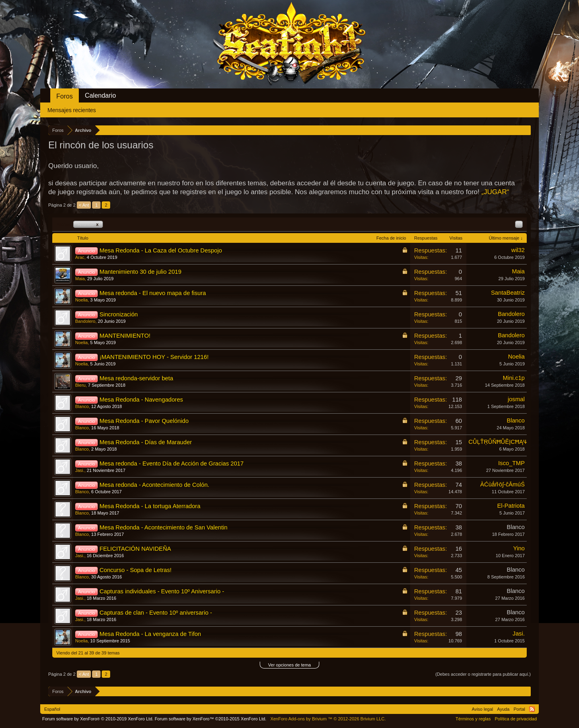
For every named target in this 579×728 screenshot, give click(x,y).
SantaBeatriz (508, 293)
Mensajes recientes (72, 110)
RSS (532, 709)
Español (52, 709)
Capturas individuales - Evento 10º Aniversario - (162, 591)
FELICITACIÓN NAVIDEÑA (135, 549)
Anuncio (88, 224)
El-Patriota (511, 506)
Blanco (82, 406)
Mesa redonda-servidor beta (136, 378)
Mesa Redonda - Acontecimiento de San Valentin (163, 527)
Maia (80, 279)
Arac (80, 257)
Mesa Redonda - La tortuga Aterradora (150, 506)
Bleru (80, 385)
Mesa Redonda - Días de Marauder (146, 442)
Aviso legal (482, 709)
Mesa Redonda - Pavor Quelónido (144, 421)
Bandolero (85, 321)
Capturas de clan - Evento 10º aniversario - (156, 613)
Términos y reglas (473, 719)
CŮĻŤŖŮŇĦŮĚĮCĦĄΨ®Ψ (503, 442)
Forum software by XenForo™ (211, 719)
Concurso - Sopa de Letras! (135, 570)
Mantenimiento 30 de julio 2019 (140, 272)
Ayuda (503, 709)
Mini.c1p (514, 378)
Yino (519, 548)
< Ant (84, 205)
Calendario (100, 95)
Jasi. (80, 470)
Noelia (81, 300)
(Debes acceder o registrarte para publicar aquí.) (483, 674)
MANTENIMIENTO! (125, 336)
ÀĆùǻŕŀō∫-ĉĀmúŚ (502, 484)
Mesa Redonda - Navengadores (141, 400)
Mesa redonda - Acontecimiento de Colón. (154, 485)
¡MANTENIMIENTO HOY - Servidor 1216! (154, 357)
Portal (519, 709)
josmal (516, 399)
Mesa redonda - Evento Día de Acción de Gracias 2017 (171, 463)
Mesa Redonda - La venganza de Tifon (150, 634)
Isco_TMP (511, 463)
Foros (65, 96)
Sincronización (118, 314)
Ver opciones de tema (289, 665)
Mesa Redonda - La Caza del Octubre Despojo (161, 250)
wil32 (518, 250)
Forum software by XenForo (98, 719)
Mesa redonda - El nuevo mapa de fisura (153, 293)
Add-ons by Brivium (328, 719)
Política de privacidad (516, 719)
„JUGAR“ (495, 192)
